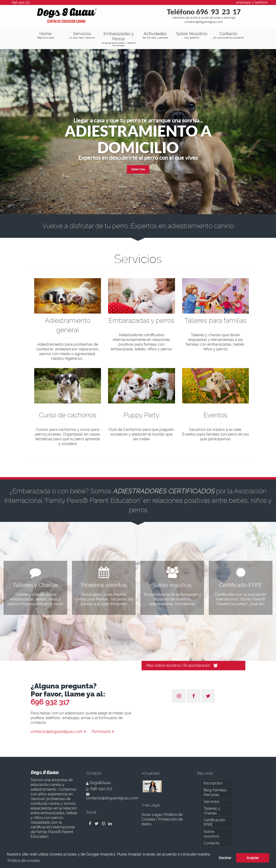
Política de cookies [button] (24, 861)
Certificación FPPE (214, 822)
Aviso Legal (152, 815)
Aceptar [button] (253, 858)
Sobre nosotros (211, 834)
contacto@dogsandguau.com (58, 732)
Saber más (138, 169)
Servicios (82, 35)
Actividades (155, 35)
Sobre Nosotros (192, 35)
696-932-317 (99, 789)
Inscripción (213, 783)
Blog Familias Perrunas (215, 792)
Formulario (103, 732)
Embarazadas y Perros (119, 39)
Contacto (228, 35)
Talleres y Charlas (212, 811)
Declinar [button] (225, 858)
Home (45, 35)
